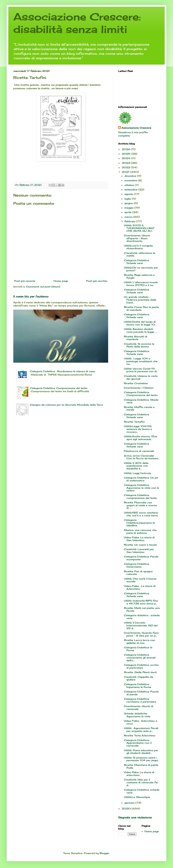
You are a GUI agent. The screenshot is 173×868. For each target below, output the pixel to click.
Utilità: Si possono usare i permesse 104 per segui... (142, 759)
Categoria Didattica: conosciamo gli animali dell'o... (140, 658)
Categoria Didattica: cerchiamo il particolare (140, 700)
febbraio (130, 221)
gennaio (130, 803)
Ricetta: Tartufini (134, 422)
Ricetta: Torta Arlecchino (140, 735)
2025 (127, 154)
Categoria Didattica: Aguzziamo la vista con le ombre (141, 488)
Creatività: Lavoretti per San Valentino (139, 551)
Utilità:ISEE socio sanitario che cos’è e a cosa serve (141, 514)
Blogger (104, 853)
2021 (126, 172)
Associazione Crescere (136, 128)
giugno (129, 203)
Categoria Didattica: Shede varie (141, 401)
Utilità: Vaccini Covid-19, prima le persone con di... (141, 370)
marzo (129, 217)
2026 (127, 149)
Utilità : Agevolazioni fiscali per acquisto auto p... (141, 730)
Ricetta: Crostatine (136, 383)
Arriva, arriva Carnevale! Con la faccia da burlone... (142, 457)
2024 (126, 158)
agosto (129, 194)
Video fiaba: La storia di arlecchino (139, 774)
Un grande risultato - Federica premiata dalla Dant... (140, 300)
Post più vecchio (97, 281)
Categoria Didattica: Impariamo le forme (138, 686)
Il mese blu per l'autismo (31, 296)
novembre (131, 180)
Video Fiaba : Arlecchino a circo (140, 722)
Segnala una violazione (135, 817)
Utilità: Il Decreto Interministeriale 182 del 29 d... (141, 625)
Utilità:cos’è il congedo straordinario (138, 247)
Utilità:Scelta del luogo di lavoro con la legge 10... (140, 323)
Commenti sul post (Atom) (43, 287)
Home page (61, 281)
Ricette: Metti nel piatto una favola (142, 609)
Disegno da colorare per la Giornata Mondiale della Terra (66, 405)
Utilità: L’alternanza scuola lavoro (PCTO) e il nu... (141, 284)
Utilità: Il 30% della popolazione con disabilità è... (136, 466)
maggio (129, 208)
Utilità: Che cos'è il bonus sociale (140, 580)
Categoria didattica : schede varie (142, 617)
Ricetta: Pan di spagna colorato (138, 573)
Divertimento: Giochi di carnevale (139, 708)
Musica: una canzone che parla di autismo (140, 531)
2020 (127, 808)
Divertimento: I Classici (139, 388)
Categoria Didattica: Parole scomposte (141, 558)
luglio (128, 199)
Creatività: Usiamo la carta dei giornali (141, 377)
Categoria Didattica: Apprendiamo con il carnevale (138, 743)
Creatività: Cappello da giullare (138, 678)
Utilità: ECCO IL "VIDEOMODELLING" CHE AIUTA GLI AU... (139, 228)
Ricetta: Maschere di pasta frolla (141, 766)
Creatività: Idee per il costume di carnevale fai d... (141, 782)
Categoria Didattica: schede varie (142, 791)
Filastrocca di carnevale (139, 451)
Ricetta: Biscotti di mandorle (136, 338)
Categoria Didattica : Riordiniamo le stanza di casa (62, 371)
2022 (126, 167)
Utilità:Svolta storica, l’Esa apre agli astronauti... (141, 438)
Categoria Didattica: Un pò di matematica (141, 479)
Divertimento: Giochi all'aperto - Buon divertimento (137, 238)
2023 (126, 163)
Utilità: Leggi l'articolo (138, 473)
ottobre (130, 185)
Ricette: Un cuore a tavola (140, 545)
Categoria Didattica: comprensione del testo (140, 496)
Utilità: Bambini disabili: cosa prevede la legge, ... (140, 330)
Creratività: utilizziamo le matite (140, 254)
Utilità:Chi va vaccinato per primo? (141, 269)
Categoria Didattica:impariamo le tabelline (139, 523)
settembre (131, 189)
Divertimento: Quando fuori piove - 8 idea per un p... (141, 634)
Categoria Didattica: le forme (138, 649)
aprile (128, 212)
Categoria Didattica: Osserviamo (137, 565)
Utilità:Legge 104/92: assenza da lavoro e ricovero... (138, 429)
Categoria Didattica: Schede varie (137, 262)
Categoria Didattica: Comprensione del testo (59, 388)
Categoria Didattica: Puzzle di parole (141, 693)
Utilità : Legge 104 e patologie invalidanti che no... (141, 361)
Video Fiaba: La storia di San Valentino (139, 539)
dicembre (131, 176)
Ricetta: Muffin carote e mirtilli (139, 408)
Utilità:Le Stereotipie (137, 797)
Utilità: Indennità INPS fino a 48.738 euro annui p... (141, 602)
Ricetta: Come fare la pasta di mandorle (141, 308)
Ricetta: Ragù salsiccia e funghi (139, 276)
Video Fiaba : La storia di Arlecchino (140, 587)
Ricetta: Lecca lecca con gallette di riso (139, 641)
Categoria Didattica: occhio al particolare (141, 666)
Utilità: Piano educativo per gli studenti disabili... (141, 752)
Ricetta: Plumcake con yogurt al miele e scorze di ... (140, 505)
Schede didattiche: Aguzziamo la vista (137, 715)
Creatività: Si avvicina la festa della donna (139, 345)
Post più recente (25, 281)
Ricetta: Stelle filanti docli (140, 672)
